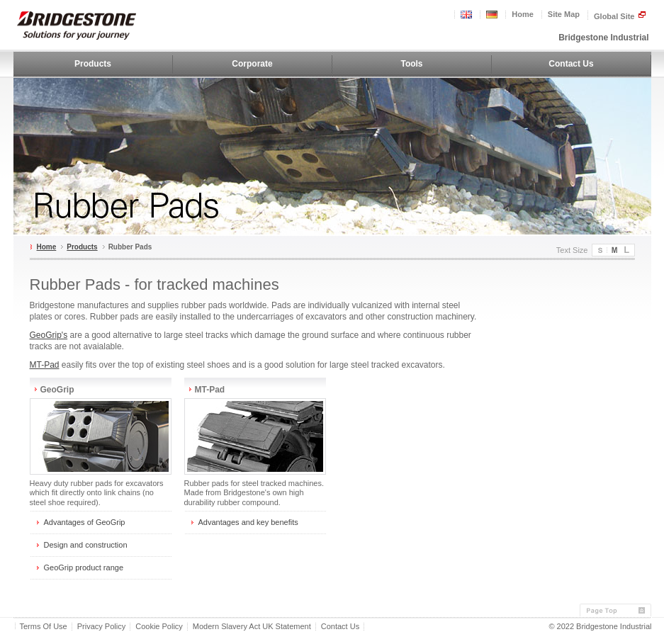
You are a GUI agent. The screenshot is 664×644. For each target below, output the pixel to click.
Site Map (564, 15)
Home (523, 15)
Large (628, 250)
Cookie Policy (159, 627)
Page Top (615, 610)
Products (93, 64)
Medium (614, 250)
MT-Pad (45, 365)
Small (600, 250)
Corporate (252, 64)
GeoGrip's (49, 335)
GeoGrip (57, 390)
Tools (411, 64)
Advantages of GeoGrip (85, 522)
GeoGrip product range (84, 567)
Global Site (620, 16)
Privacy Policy (101, 627)
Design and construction (86, 545)
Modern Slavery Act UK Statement (252, 627)
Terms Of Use (44, 627)
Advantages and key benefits (248, 522)
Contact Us (571, 64)
